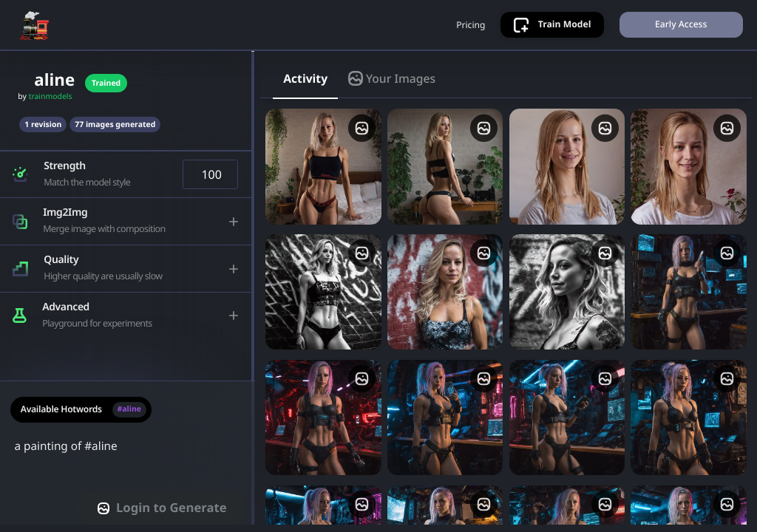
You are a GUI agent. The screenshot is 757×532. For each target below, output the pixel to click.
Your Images (392, 83)
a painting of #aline (128, 461)
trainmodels (51, 103)
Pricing (470, 27)
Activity (305, 83)
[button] (127, 180)
